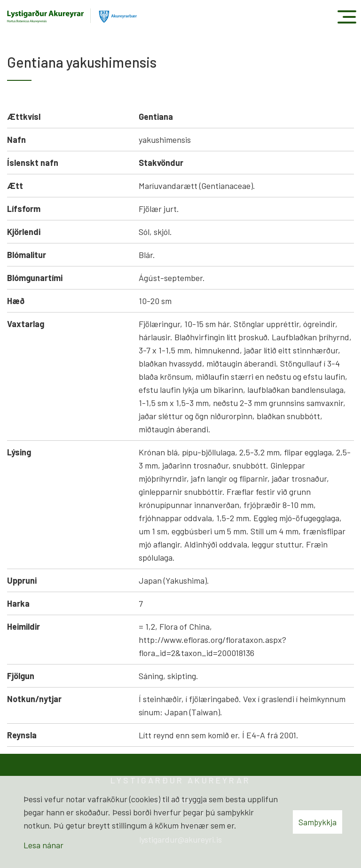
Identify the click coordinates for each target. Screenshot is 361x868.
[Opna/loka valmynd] (347, 17)
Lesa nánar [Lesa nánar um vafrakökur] (43, 845)
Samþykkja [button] (318, 822)
